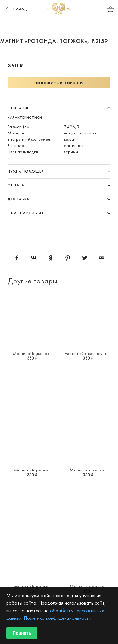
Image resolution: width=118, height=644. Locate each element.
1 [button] (47, 28)
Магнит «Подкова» (31, 353)
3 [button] (71, 28)
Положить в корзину (59, 83)
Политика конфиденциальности (57, 618)
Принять (22, 633)
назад (16, 9)
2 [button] (59, 28)
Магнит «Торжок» (31, 470)
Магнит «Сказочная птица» (91, 353)
